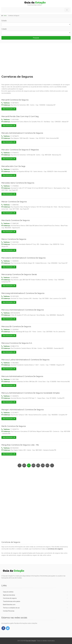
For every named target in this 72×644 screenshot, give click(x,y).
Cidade (4, 29)
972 (33, 465)
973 (38, 465)
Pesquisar (36, 38)
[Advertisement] (36, 59)
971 (29, 465)
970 (24, 465)
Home (5, 16)
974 (43, 465)
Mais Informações (9, 109)
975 (47, 465)
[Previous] (20, 465)
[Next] (52, 465)
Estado (4, 21)
